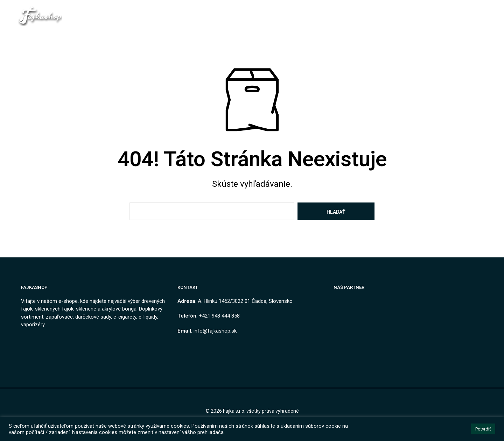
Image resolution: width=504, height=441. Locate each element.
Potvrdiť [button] (483, 429)
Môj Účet (390, 16)
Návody (356, 16)
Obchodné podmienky (228, 16)
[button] (425, 16)
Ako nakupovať (291, 16)
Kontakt (177, 16)
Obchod (144, 16)
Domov (114, 16)
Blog (329, 16)
